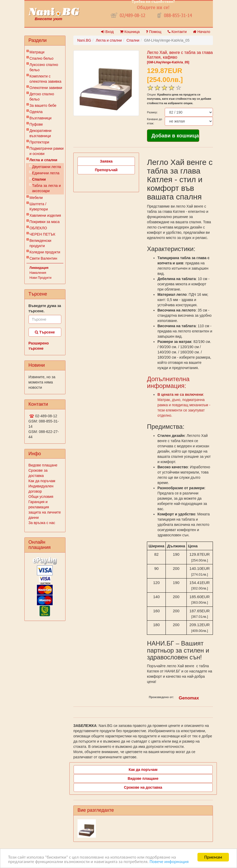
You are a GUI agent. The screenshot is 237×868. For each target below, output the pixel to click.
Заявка (106, 161)
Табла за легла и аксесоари (46, 188)
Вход (107, 32)
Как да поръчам (42, 481)
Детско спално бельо (42, 97)
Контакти (177, 32)
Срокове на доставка (143, 787)
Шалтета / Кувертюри (39, 207)
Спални (39, 179)
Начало (202, 32)
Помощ (154, 32)
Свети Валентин (43, 258)
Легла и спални (43, 160)
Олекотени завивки (46, 88)
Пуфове (36, 124)
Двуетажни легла (47, 167)
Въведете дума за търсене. (45, 308)
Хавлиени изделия (45, 215)
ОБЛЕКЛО (38, 228)
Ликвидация (39, 268)
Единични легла (46, 173)
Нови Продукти (41, 278)
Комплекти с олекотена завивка (46, 79)
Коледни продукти (45, 252)
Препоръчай (106, 170)
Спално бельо (42, 58)
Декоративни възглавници (41, 133)
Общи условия (41, 497)
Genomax (189, 698)
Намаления (38, 273)
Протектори (39, 142)
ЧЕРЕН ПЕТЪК (43, 234)
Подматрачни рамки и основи (47, 151)
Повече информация (169, 862)
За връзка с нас (42, 523)
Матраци (37, 52)
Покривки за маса (45, 222)
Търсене (45, 332)
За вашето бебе (43, 105)
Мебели (36, 198)
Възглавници (41, 118)
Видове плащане (43, 465)
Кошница (130, 32)
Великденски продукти (40, 243)
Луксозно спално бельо (44, 67)
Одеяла (36, 112)
